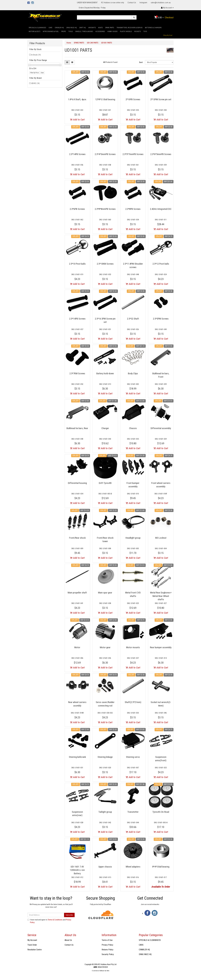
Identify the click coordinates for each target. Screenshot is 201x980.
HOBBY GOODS (112, 31)
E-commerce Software (98, 971)
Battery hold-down (105, 373)
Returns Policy (107, 950)
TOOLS (71, 31)
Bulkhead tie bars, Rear (77, 428)
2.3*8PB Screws (133, 209)
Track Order (32, 945)
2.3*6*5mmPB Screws (161, 154)
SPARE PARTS (110, 28)
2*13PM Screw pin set (161, 99)
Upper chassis (105, 867)
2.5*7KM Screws (77, 373)
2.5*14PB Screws (77, 319)
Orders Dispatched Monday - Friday (92, 8)
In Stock (36, 55)
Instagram (143, 3)
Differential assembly (161, 428)
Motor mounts (133, 647)
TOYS (145, 31)
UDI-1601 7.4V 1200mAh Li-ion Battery (77, 870)
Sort (141, 62)
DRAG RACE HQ (72, 28)
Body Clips (133, 373)
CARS (50, 28)
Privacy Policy (107, 945)
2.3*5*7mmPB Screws (133, 154)
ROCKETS (138, 31)
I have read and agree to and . (49, 921)
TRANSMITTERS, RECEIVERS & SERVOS (129, 28)
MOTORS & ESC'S (34, 31)
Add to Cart (77, 120)
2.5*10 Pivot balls (77, 264)
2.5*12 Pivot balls (161, 264)
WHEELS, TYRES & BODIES (84, 31)
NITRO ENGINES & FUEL (51, 31)
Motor (77, 647)
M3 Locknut (161, 538)
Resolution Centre (35, 950)
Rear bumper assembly (161, 647)
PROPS (64, 31)
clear (42, 73)
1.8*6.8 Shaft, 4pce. (77, 99)
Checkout (169, 17)
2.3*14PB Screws (77, 154)
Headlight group (133, 538)
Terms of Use (107, 940)
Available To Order (161, 887)
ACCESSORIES (100, 31)
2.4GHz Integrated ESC (161, 209)
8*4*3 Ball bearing (161, 867)
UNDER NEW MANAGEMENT (87, 3)
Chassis (133, 428)
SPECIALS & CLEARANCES (37, 28)
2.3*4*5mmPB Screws (105, 154)
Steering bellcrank (77, 757)
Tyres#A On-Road (161, 812)
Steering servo (133, 757)
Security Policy (108, 954)
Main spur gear (105, 593)
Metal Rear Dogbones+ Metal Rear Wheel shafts (161, 596)
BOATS (100, 28)
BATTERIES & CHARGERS (153, 28)
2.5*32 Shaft (133, 319)
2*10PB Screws (133, 99)
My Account (32, 940)
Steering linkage (105, 757)
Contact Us (132, 3)
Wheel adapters (133, 867)
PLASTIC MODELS (126, 31)
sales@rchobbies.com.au (161, 3)
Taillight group (105, 812)
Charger (105, 428)
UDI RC (36, 83)
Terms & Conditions (55, 920)
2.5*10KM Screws (105, 264)
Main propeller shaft (77, 593)
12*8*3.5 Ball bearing (105, 99)
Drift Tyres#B (105, 483)
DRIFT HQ (83, 28)
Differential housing (77, 483)
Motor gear (105, 647)
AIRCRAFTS (92, 28)
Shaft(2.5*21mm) (133, 702)
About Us (68, 940)
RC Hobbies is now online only (113, 3)
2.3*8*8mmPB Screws (105, 209)
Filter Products (37, 43)
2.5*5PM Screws (161, 319)
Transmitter (133, 812)
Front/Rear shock (77, 538)
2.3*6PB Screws (77, 209)
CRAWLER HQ (59, 28)
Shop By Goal (168, 35)
